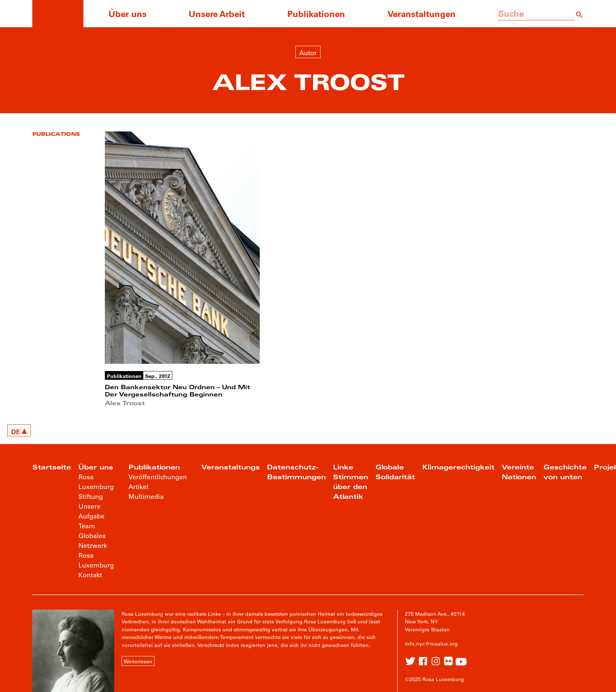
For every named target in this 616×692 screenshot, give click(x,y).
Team (87, 526)
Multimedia (146, 496)
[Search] (579, 14)
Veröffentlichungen (158, 477)
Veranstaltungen (422, 14)
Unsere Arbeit (217, 14)
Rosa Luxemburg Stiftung (96, 487)
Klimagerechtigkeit (458, 467)
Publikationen (316, 14)
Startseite (52, 467)
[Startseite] (58, 14)
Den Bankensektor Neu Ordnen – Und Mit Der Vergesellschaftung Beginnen (177, 390)
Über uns (128, 14)
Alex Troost (125, 403)
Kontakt (90, 575)
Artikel (138, 487)
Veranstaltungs (231, 467)
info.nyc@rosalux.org (431, 644)
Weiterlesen (138, 662)
